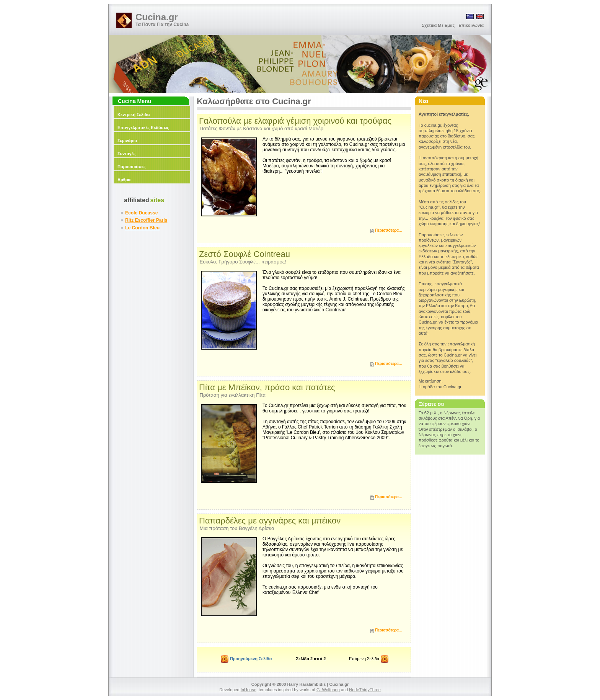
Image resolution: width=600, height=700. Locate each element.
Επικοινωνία (471, 25)
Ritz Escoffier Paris (146, 220)
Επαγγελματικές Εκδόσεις (143, 128)
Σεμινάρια (127, 141)
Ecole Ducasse (141, 213)
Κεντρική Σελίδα (134, 114)
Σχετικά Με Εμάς (439, 25)
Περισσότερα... (388, 230)
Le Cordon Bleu (142, 228)
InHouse (249, 690)
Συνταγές (126, 154)
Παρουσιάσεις (132, 167)
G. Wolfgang (328, 690)
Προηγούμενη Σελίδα (247, 660)
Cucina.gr (157, 17)
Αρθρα (124, 180)
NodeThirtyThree (365, 690)
